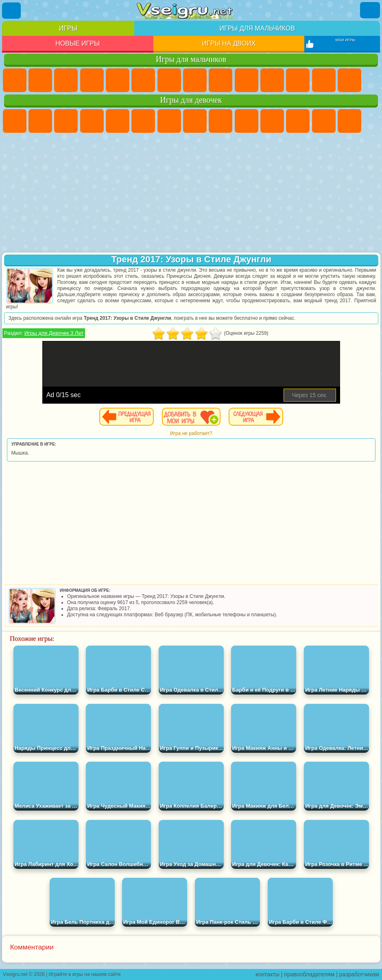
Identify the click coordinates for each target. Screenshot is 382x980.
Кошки (272, 121)
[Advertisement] (191, 193)
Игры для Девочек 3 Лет (54, 333)
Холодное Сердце (247, 121)
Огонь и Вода (66, 121)
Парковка (15, 80)
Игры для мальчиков (257, 28)
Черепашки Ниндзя (220, 80)
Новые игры (77, 43)
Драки (324, 80)
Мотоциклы (247, 80)
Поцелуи (349, 121)
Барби (92, 121)
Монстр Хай (143, 121)
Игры (68, 28)
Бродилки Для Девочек (169, 121)
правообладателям (309, 974)
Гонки (349, 80)
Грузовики (298, 80)
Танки (92, 80)
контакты (267, 974)
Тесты (118, 121)
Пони (15, 121)
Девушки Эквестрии (40, 121)
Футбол (40, 80)
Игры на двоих (229, 43)
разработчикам (359, 974)
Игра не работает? (191, 433)
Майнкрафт (169, 80)
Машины (195, 80)
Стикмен (272, 80)
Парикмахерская (324, 121)
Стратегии (66, 80)
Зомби (118, 80)
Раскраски (195, 121)
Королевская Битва (143, 80)
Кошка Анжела (220, 121)
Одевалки (298, 121)
